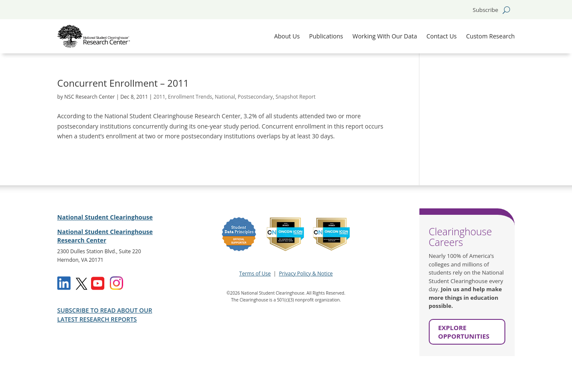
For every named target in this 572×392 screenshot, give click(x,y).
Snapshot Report (295, 97)
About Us (287, 36)
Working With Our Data (385, 36)
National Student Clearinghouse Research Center (105, 236)
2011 (159, 97)
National (225, 97)
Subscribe (485, 10)
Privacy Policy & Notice (306, 274)
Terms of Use (255, 274)
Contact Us (441, 36)
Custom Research (490, 36)
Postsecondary (255, 97)
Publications (326, 36)
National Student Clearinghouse (105, 217)
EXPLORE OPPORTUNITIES (464, 332)
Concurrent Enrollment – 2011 (123, 83)
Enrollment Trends (190, 97)
